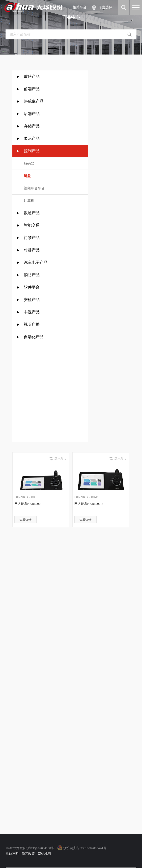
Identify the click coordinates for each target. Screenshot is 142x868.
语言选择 (105, 7)
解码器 (29, 164)
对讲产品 (32, 250)
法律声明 (12, 854)
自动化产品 (34, 337)
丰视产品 (32, 312)
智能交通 (32, 225)
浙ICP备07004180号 (40, 848)
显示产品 (32, 138)
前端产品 (32, 89)
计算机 (29, 201)
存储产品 (32, 126)
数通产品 (32, 213)
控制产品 (32, 151)
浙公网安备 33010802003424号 (85, 848)
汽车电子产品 (36, 262)
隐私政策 (28, 854)
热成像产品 (34, 101)
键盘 (27, 176)
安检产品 (32, 300)
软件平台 (32, 287)
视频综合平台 (34, 188)
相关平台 (80, 7)
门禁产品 (32, 238)
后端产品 (32, 114)
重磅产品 (32, 76)
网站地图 (44, 854)
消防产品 (32, 275)
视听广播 (32, 324)
